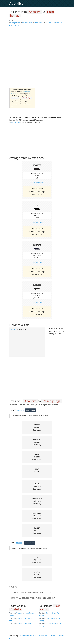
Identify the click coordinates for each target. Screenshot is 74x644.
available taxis (27, 23)
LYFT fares (48, 23)
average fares (15, 23)
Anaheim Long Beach (21, 623)
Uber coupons (43, 636)
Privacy (53, 636)
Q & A (17, 25)
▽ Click (14, 330)
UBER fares (38, 23)
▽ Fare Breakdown (37, 183)
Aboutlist (16, 3)
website (20, 410)
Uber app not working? (28, 636)
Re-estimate (15, 123)
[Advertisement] (37, 40)
